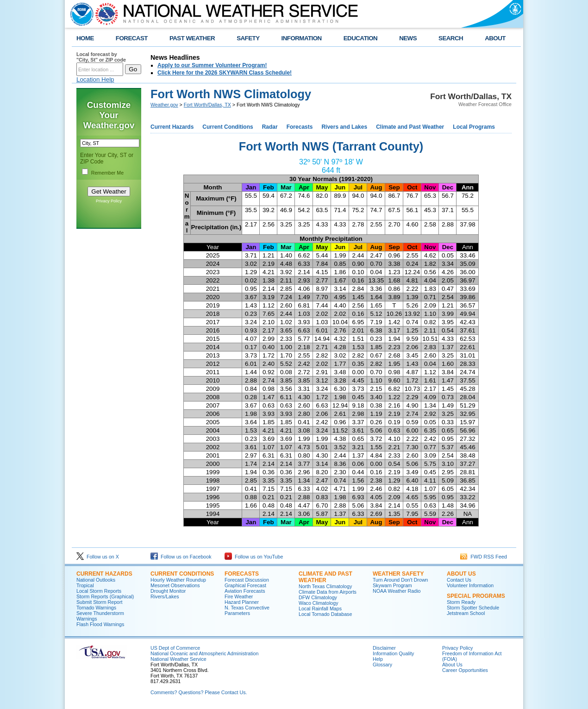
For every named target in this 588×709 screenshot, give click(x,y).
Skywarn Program (392, 585)
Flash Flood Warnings (100, 624)
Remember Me (107, 173)
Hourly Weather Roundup (178, 580)
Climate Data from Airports (328, 592)
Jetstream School (466, 613)
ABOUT (495, 38)
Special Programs (476, 596)
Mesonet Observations (175, 585)
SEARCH (451, 38)
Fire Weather (239, 596)
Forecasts (300, 127)
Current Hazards (172, 127)
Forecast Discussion (247, 580)
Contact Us (459, 580)
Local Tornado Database (325, 614)
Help (378, 659)
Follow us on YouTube (254, 557)
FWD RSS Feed (484, 557)
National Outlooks (96, 580)
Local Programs (474, 127)
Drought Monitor (168, 591)
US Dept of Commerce (175, 648)
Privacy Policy (109, 201)
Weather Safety (398, 574)
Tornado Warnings (96, 608)
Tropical (85, 585)
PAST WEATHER (192, 38)
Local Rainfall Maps (320, 609)
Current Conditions (228, 127)
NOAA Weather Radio (397, 591)
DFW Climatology (318, 597)
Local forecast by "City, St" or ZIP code (101, 57)
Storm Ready (461, 602)
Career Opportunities (465, 670)
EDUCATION (360, 38)
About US (461, 574)
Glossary (382, 665)
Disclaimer (384, 648)
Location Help (95, 79)
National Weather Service (178, 659)
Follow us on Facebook (181, 557)
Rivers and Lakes (344, 127)
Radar (270, 127)
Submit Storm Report (100, 602)
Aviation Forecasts (245, 591)
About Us (452, 665)
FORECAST (132, 38)
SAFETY (248, 38)
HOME (85, 38)
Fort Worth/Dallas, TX (207, 105)
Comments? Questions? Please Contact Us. (199, 692)
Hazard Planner (242, 602)
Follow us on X (98, 557)
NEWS (408, 38)
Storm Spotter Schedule (473, 608)
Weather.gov (164, 105)
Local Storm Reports (99, 591)
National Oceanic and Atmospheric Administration (204, 653)
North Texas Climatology (325, 586)
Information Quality (393, 653)
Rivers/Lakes (165, 596)
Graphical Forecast (245, 585)
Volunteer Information (470, 585)
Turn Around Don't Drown (400, 580)
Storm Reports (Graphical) (105, 596)
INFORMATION (302, 38)
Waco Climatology (318, 603)
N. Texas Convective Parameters (247, 610)
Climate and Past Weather (410, 127)
